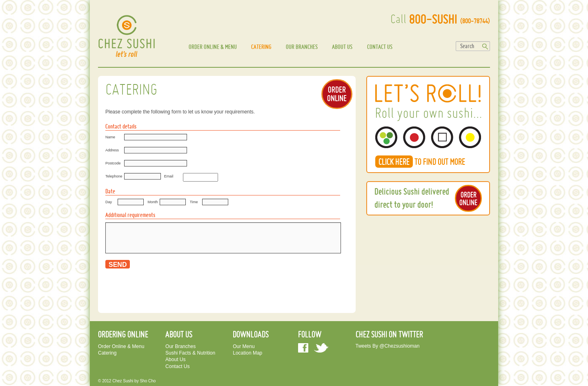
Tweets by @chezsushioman (388, 346)
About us (342, 47)
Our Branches (302, 47)
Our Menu (244, 346)
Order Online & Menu (213, 47)
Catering (261, 47)
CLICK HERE (394, 162)
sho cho (148, 381)
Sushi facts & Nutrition (190, 353)
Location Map (247, 353)
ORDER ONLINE (337, 94)
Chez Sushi (123, 381)
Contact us (380, 47)
